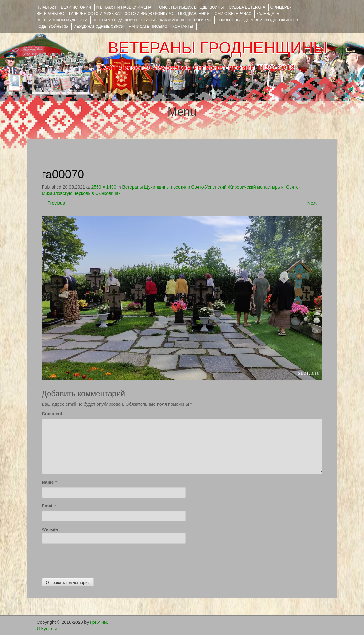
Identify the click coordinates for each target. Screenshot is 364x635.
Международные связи (98, 27)
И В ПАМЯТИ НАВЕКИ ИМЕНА (124, 7)
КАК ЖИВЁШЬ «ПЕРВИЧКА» (186, 20)
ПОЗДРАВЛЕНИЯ (194, 14)
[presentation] (90, 559)
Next (315, 203)
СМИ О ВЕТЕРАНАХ (233, 14)
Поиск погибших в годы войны (190, 7)
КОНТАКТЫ (183, 27)
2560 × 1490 (104, 187)
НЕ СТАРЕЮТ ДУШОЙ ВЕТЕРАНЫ (124, 20)
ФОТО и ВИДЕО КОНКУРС (149, 14)
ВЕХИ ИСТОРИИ (76, 7)
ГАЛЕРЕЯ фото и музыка (94, 14)
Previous (53, 203)
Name (48, 482)
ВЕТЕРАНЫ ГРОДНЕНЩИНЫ (217, 48)
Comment (52, 414)
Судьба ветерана (247, 7)
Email (48, 506)
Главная (47, 7)
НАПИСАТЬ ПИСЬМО (148, 27)
